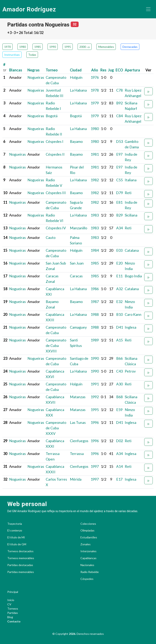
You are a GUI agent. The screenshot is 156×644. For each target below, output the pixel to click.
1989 (95, 340)
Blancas (16, 70)
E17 (119, 479)
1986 (95, 289)
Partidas (13, 613)
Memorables (106, 47)
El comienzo (15, 530)
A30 (119, 384)
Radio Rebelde (90, 572)
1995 (68, 47)
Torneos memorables (21, 558)
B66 (119, 358)
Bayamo (76, 141)
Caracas (76, 276)
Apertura (132, 70)
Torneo (52, 70)
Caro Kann (133, 314)
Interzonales (88, 551)
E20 (119, 263)
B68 (119, 397)
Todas (32, 55)
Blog (10, 617)
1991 (95, 384)
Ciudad (76, 70)
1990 (53, 47)
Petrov (130, 371)
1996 (95, 422)
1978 (95, 90)
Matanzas (78, 397)
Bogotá (52, 116)
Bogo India (133, 276)
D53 (119, 141)
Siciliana (131, 215)
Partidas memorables (21, 572)
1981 (95, 154)
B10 (119, 314)
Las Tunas (78, 422)
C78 (119, 90)
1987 (95, 302)
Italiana (131, 180)
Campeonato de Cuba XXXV (56, 428)
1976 (95, 77)
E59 (119, 410)
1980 (23, 47)
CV (9, 604)
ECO (119, 70)
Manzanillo (79, 228)
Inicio (11, 600)
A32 (119, 289)
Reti (128, 193)
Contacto (14, 621)
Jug (111, 70)
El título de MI (16, 537)
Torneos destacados (20, 551)
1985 (38, 47)
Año (95, 70)
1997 (95, 466)
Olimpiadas (87, 530)
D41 (119, 327)
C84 (119, 116)
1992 (95, 397)
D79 (119, 193)
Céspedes (87, 579)
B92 (119, 103)
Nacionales (87, 565)
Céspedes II (55, 154)
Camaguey (78, 327)
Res (103, 70)
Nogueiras (36, 77)
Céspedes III (56, 193)
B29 (119, 215)
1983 (95, 215)
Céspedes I (55, 141)
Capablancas (88, 558)
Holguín (76, 77)
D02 (119, 441)
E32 (119, 302)
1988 (95, 314)
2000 (85, 47)
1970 (8, 47)
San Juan (77, 263)
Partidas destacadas (20, 565)
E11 (119, 276)
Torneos (13, 608)
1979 (95, 103)
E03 (119, 250)
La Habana (78, 90)
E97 (119, 154)
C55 (119, 180)
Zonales (86, 544)
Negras (34, 70)
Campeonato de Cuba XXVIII (56, 346)
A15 (119, 340)
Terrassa (77, 454)
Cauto (51, 237)
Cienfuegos (79, 441)
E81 (119, 202)
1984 (95, 250)
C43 (119, 371)
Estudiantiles (89, 537)
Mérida (76, 479)
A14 (119, 466)
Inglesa (131, 327)
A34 (119, 228)
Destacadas (130, 47)
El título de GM (17, 544)
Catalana (132, 250)
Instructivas (12, 55)
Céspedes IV (56, 228)
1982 (95, 180)
